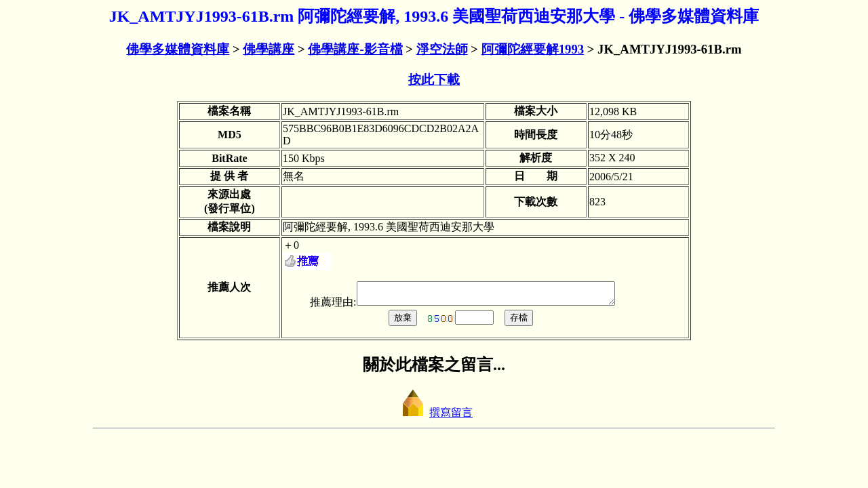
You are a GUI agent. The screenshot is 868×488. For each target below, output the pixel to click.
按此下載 (434, 80)
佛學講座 (269, 49)
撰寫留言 (434, 416)
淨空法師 (442, 49)
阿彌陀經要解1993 (533, 49)
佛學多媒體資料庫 (178, 49)
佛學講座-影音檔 (355, 49)
